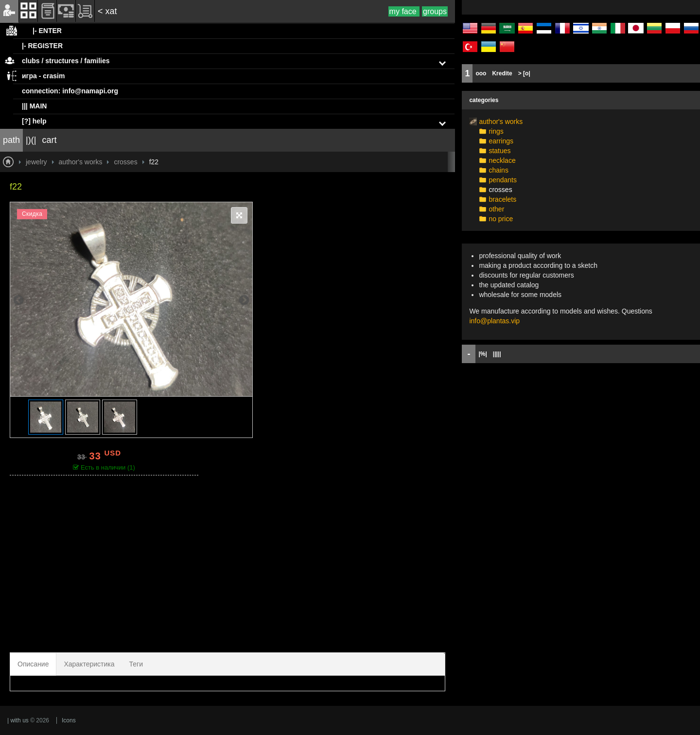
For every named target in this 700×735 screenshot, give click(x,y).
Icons (69, 720)
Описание (33, 664)
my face (404, 11)
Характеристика (89, 664)
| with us (18, 720)
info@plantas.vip (494, 321)
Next (244, 299)
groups (435, 11)
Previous (18, 299)
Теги (136, 664)
